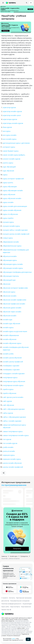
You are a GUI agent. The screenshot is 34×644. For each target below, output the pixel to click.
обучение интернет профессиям (15, 288)
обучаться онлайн (10, 256)
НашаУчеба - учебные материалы (11, 559)
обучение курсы (9, 292)
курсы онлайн (8, 202)
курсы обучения (9, 194)
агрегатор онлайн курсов (12, 111)
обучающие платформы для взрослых (17, 272)
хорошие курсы (9, 455)
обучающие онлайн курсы (13, 268)
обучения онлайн (10, 316)
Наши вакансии (26, 607)
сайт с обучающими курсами (14, 409)
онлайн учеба (8, 354)
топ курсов (7, 439)
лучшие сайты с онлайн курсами (15, 230)
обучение (7, 284)
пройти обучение (10, 393)
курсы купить (8, 183)
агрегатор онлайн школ (12, 115)
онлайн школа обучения (12, 358)
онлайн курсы (8, 327)
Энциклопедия (27, 604)
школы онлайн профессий (13, 467)
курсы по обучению (10, 214)
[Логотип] (17, 614)
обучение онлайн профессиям (15, 300)
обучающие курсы (10, 260)
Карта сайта (5, 607)
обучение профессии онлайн (14, 304)
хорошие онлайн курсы (12, 459)
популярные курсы (10, 377)
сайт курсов (7, 401)
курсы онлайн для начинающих (15, 206)
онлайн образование (11, 335)
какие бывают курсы (11, 151)
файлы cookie (21, 628)
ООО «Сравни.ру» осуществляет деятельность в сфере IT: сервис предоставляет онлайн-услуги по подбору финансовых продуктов (17, 619)
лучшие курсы (8, 222)
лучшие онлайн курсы (11, 226)
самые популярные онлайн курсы (16, 435)
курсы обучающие (10, 186)
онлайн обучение (10, 339)
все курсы (7, 131)
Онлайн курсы (14, 556)
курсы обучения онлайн (12, 198)
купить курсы (8, 163)
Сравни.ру (4, 556)
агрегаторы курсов (10, 119)
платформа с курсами (11, 366)
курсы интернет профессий (13, 179)
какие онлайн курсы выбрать (14, 155)
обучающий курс (9, 280)
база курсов (7, 127)
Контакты (12, 598)
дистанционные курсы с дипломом (16, 143)
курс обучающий (9, 167)
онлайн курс (8, 320)
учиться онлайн (9, 451)
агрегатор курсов (9, 107)
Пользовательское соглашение (20, 601)
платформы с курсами (11, 370)
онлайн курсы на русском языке (15, 331)
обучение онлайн (10, 296)
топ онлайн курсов (10, 443)
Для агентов (5, 601)
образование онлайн (11, 242)
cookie (13, 639)
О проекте (5, 598)
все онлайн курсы (10, 139)
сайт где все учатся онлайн (13, 397)
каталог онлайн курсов (12, 159)
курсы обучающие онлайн (13, 190)
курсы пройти (8, 218)
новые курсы (8, 238)
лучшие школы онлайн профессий (16, 234)
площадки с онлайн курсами (14, 373)
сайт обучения (8, 405)
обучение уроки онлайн (12, 308)
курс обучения (8, 171)
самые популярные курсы (13, 431)
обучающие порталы (11, 276)
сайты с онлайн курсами (12, 421)
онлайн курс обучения (12, 323)
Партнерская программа (24, 598)
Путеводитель (24, 556)
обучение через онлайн (12, 312)
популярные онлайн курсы (13, 385)
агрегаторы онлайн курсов (13, 123)
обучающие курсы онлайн (13, 264)
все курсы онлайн (10, 135)
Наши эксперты (15, 607)
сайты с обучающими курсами (14, 417)
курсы (5, 175)
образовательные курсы (12, 246)
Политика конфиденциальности (11, 604)
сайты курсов (8, 413)
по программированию (14, 485)
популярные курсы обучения (14, 381)
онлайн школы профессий (13, 362)
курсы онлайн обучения (12, 210)
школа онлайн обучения (12, 463)
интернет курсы (9, 147)
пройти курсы (8, 389)
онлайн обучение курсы (12, 343)
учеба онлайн (8, 447)
